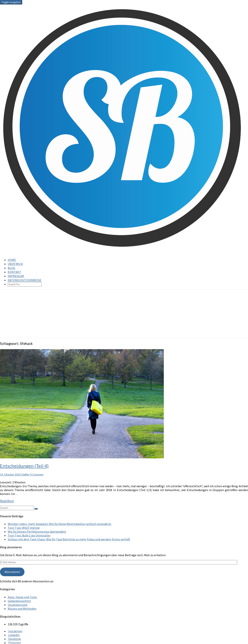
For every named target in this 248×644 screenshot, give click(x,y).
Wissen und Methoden (22, 609)
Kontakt (14, 272)
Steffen (25, 475)
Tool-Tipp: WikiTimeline (24, 528)
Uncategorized (17, 605)
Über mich (15, 264)
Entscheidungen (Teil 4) (24, 466)
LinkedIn (14, 635)
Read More (7, 501)
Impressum (16, 276)
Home (12, 260)
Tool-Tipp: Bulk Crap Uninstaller (29, 535)
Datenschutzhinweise (25, 280)
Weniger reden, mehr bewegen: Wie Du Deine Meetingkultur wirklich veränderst (60, 524)
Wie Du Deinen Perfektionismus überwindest (37, 532)
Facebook (14, 639)
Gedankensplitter (19, 601)
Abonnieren (12, 572)
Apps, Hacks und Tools (22, 597)
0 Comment (37, 475)
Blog (11, 268)
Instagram (15, 631)
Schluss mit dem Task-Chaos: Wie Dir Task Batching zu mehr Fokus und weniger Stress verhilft (69, 539)
